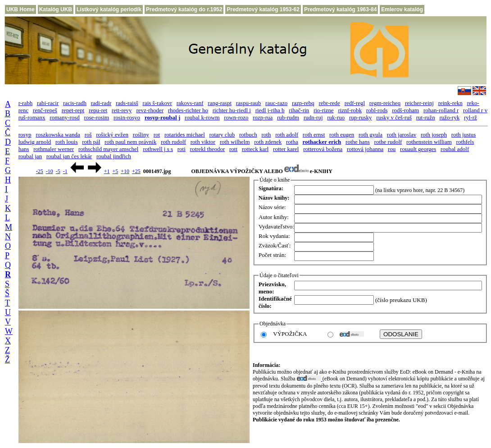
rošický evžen (112, 135)
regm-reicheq (385, 103)
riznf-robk (350, 110)
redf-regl (355, 103)
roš (88, 135)
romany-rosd (64, 117)
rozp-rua (263, 117)
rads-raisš (127, 103)
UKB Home (20, 9)
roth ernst (314, 135)
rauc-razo (276, 103)
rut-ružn (426, 117)
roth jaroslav (402, 135)
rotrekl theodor (208, 149)
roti (182, 149)
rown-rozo (236, 117)
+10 (125, 171)
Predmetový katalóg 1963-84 (340, 9)
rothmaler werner (54, 149)
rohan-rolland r (441, 110)
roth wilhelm (235, 142)
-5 (58, 171)
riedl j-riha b (270, 110)
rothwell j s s (158, 149)
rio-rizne (324, 110)
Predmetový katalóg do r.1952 (184, 9)
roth (266, 135)
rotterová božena (323, 149)
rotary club (222, 135)
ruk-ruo (336, 117)
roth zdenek (268, 142)
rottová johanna (365, 149)
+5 (115, 171)
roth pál (91, 142)
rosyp (25, 135)
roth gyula (371, 135)
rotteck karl (255, 149)
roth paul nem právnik (130, 142)
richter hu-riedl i (232, 110)
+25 (136, 171)
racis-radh (75, 103)
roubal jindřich (114, 156)
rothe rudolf (388, 142)
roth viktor (203, 142)
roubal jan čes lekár (69, 156)
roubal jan (30, 156)
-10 (50, 171)
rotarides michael (185, 135)
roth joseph (434, 135)
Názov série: (272, 207)
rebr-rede (330, 103)
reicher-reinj (419, 103)
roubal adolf (455, 149)
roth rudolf (173, 142)
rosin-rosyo (127, 117)
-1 (65, 171)
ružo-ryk (449, 117)
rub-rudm (288, 117)
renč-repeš (45, 110)
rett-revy (122, 110)
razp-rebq (303, 103)
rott (233, 149)
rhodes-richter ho (188, 110)
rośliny (141, 135)
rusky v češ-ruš (394, 117)
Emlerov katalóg (402, 9)
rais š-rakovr (157, 103)
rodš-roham (405, 110)
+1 (107, 171)
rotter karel (286, 149)
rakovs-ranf (190, 103)
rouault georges (418, 149)
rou (392, 149)
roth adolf (287, 135)
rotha (292, 142)
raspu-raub (249, 103)
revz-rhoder (150, 110)
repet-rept (73, 110)
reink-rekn (450, 103)
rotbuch (248, 135)
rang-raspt (220, 103)
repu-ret (98, 110)
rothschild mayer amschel (109, 149)
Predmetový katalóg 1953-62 (263, 9)
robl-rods (377, 110)
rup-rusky (361, 117)
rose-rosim (97, 117)
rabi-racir (48, 103)
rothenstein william (429, 142)
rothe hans (358, 142)
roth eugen (342, 135)
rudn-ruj (313, 117)
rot (157, 135)
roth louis (66, 142)
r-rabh (26, 103)
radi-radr (101, 103)
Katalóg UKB (56, 9)
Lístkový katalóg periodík (109, 9)
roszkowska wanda (58, 135)
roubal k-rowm (202, 117)
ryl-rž (471, 117)
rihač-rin (299, 110)
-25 (40, 171)
